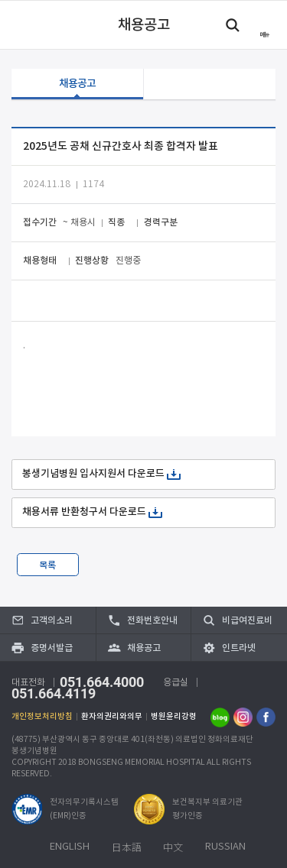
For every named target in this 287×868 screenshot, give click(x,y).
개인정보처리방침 (42, 717)
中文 (173, 847)
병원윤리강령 (174, 717)
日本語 (127, 847)
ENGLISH (70, 847)
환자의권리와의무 (112, 717)
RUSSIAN (225, 847)
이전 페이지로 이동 (20, 25)
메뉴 (264, 35)
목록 (47, 565)
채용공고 (77, 84)
